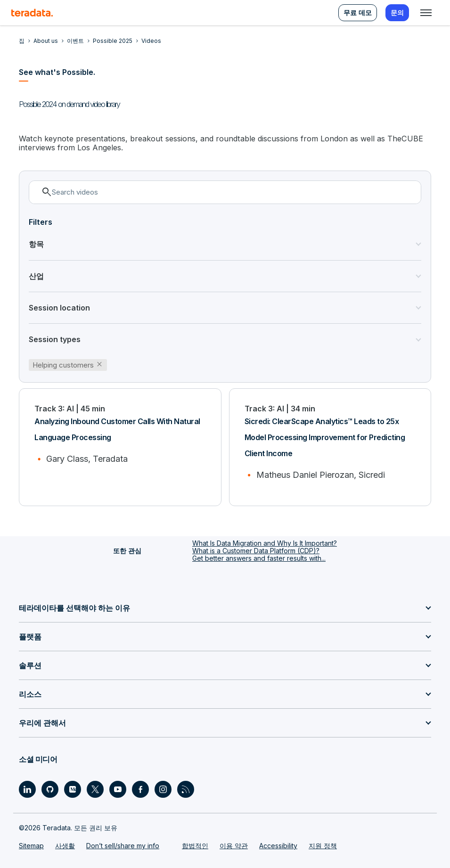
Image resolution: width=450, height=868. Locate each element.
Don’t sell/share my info (123, 846)
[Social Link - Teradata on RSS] (186, 789)
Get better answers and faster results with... (259, 558)
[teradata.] (32, 13)
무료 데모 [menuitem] (358, 12)
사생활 (65, 846)
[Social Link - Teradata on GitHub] (50, 789)
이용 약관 (234, 846)
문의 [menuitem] (397, 12)
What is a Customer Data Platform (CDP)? (256, 551)
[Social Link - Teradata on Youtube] (118, 789)
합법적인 (195, 846)
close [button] (99, 364)
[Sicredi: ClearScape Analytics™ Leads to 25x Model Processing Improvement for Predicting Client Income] (330, 447)
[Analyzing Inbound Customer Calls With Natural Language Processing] (120, 447)
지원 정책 (323, 846)
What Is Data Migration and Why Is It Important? (265, 543)
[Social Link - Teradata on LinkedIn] (27, 789)
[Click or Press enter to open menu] (426, 13)
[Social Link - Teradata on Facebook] (140, 789)
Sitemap (31, 846)
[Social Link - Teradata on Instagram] (163, 789)
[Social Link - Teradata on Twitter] (95, 789)
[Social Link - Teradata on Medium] (73, 789)
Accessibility (278, 846)
